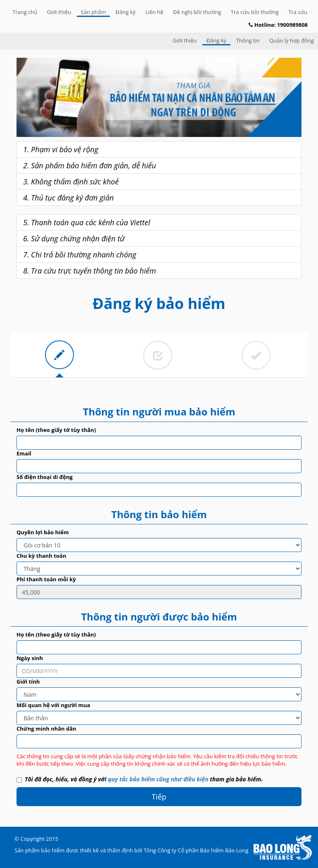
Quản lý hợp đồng (292, 40)
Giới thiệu (59, 12)
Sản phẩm (94, 12)
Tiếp (159, 797)
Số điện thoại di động (45, 477)
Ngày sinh (30, 658)
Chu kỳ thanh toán (41, 556)
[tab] (59, 355)
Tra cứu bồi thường (255, 12)
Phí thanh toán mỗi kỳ (46, 579)
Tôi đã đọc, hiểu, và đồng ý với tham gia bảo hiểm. (140, 779)
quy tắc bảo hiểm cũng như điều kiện (158, 779)
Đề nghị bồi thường (197, 12)
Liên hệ (154, 12)
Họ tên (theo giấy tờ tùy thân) (56, 430)
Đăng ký (126, 12)
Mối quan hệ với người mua (53, 705)
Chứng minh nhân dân (46, 729)
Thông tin (248, 40)
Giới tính (28, 682)
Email (24, 453)
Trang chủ (25, 12)
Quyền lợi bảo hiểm (43, 532)
